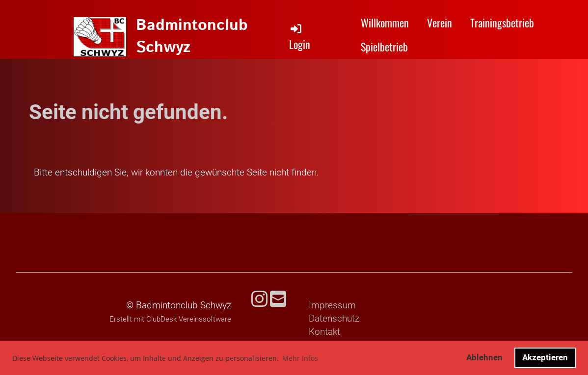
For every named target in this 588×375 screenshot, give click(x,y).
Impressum (332, 305)
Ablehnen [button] (484, 357)
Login (300, 37)
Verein (440, 23)
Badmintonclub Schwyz (192, 37)
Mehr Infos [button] (300, 358)
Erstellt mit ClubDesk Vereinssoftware (170, 319)
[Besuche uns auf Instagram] (259, 300)
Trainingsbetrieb (502, 23)
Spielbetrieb (384, 47)
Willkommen (385, 23)
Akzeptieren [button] (545, 357)
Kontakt (324, 332)
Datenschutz (334, 318)
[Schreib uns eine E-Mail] (278, 300)
